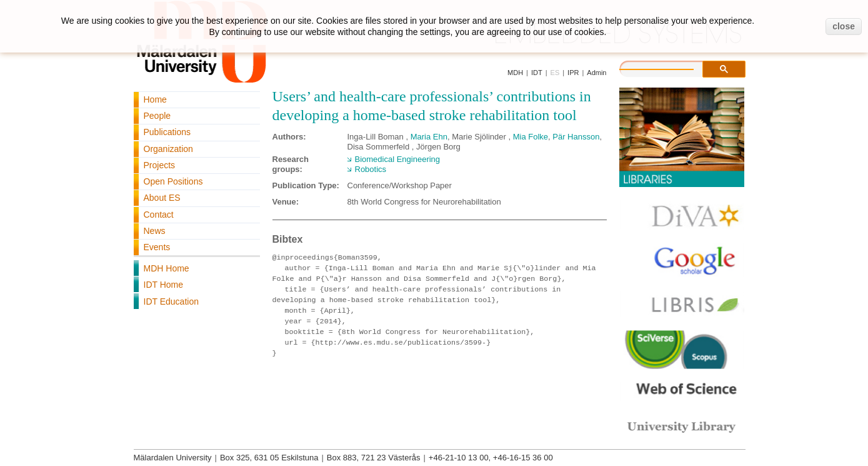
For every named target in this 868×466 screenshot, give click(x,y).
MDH (515, 73)
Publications (167, 132)
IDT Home (164, 285)
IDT (537, 73)
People (157, 116)
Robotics (371, 169)
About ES (162, 198)
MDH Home (167, 268)
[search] (669, 68)
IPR (573, 73)
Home (155, 99)
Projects (160, 165)
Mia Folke (531, 137)
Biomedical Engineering (398, 159)
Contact (159, 215)
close (844, 26)
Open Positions (173, 181)
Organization (168, 149)
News (155, 231)
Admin (596, 73)
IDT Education (171, 301)
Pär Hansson (576, 137)
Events (157, 247)
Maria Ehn (429, 137)
